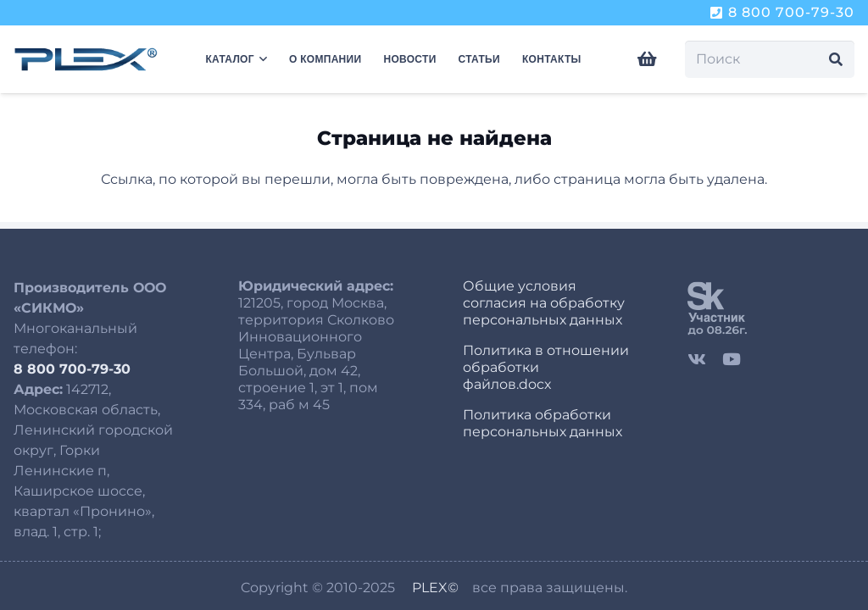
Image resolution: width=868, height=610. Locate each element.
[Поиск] (770, 60)
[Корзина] (648, 59)
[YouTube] (732, 359)
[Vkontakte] (697, 359)
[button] (261, 59)
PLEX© (435, 588)
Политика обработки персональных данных (542, 423)
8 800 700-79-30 (72, 369)
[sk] (771, 308)
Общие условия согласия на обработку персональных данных (544, 303)
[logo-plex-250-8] (86, 59)
